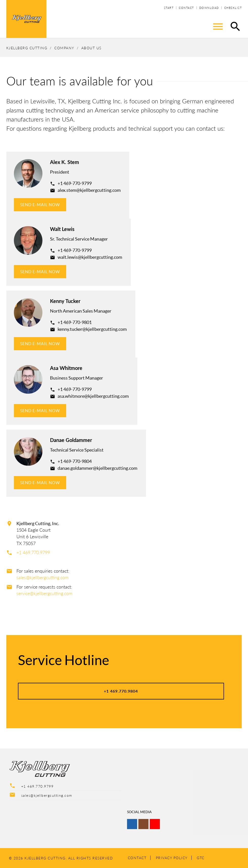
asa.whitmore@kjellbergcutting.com (93, 396)
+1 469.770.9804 (121, 691)
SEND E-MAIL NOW (40, 205)
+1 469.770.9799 (33, 553)
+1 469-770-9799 (75, 183)
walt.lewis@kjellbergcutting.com (90, 257)
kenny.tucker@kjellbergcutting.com (92, 329)
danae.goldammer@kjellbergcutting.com (97, 468)
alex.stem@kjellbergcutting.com (89, 190)
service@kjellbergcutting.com (44, 593)
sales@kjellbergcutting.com (42, 578)
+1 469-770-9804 (75, 461)
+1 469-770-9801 (75, 322)
